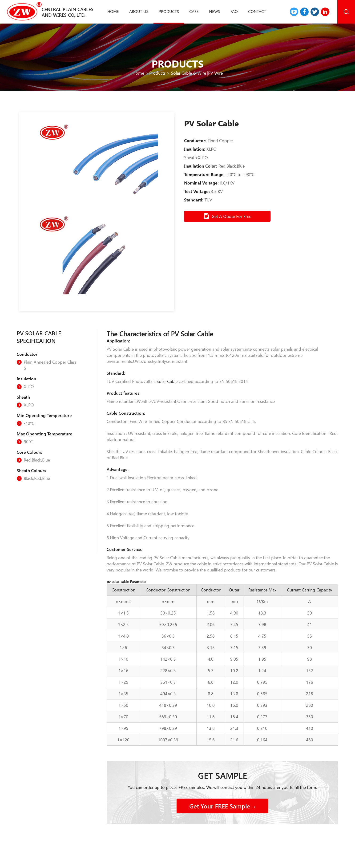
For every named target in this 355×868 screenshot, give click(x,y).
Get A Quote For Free (227, 216)
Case (194, 11)
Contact (257, 11)
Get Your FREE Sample (222, 806)
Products (169, 11)
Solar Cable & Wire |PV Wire (197, 73)
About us (139, 11)
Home (113, 11)
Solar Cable (167, 381)
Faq (234, 11)
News (215, 11)
